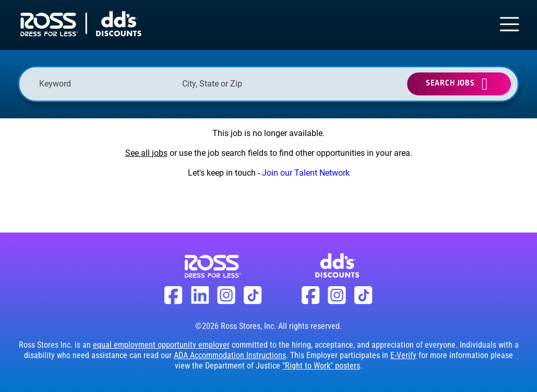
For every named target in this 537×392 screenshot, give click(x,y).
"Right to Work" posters (321, 366)
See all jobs (146, 153)
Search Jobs (450, 83)
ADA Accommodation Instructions (230, 355)
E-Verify (403, 355)
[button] (306, 84)
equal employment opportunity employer (161, 345)
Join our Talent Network (306, 173)
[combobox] (248, 84)
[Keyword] (105, 84)
